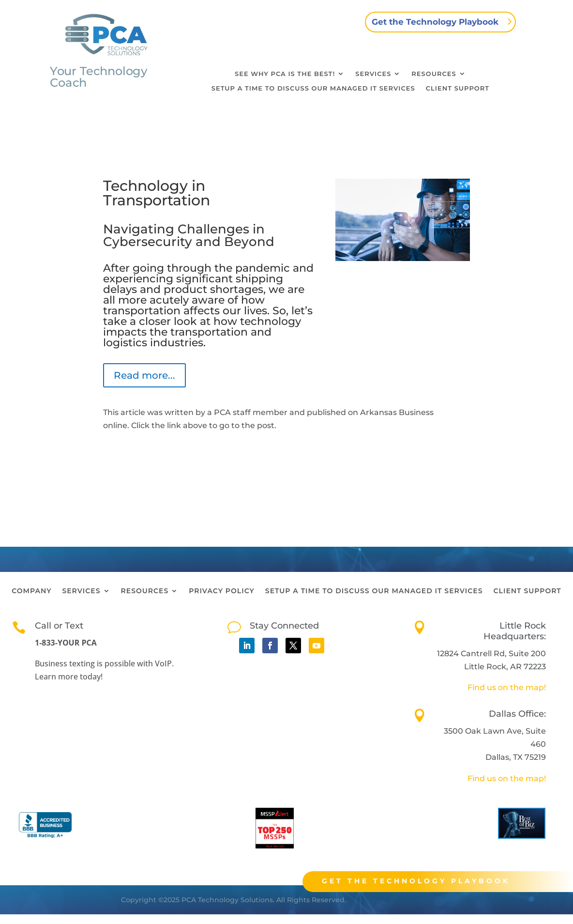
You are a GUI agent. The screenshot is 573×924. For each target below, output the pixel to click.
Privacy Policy (222, 591)
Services (373, 74)
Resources (434, 74)
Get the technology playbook (423, 881)
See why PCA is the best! (285, 74)
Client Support (458, 88)
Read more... (144, 375)
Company (31, 591)
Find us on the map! (507, 687)
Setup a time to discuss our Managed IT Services (313, 88)
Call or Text (59, 626)
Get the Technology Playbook (435, 22)
